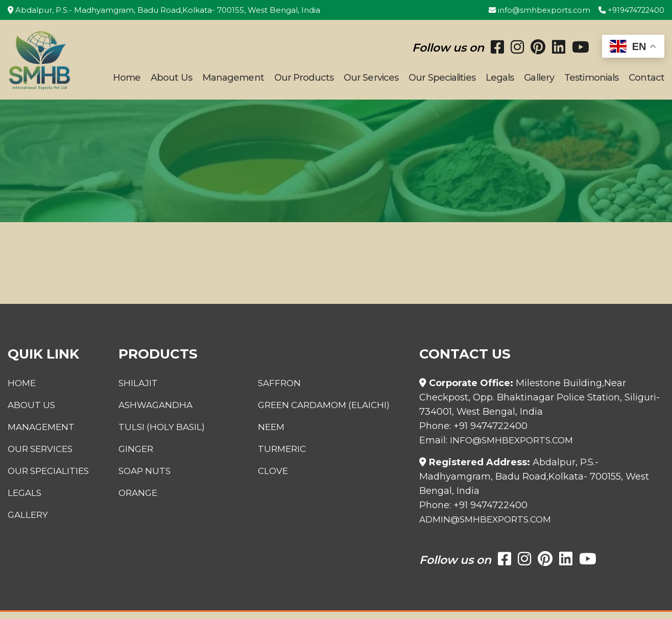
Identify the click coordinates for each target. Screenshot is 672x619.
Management (233, 81)
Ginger (131, 456)
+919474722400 (629, 10)
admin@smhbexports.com (489, 527)
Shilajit (133, 390)
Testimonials (591, 81)
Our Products (304, 81)
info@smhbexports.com (534, 10)
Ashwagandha (151, 412)
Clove (277, 478)
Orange (133, 500)
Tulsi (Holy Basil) (157, 434)
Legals (500, 81)
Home (127, 81)
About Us (171, 81)
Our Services (371, 81)
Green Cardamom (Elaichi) (331, 412)
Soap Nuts (140, 478)
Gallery (539, 81)
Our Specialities (442, 81)
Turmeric (286, 456)
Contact (646, 81)
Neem (274, 434)
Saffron (283, 390)
